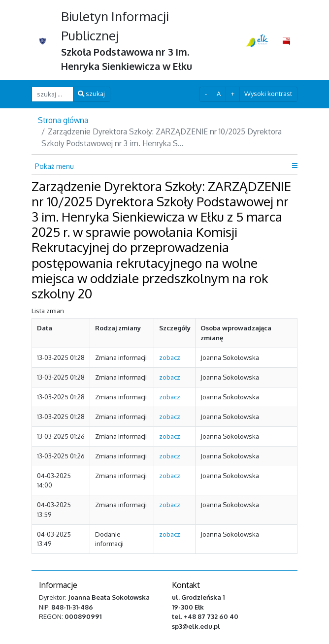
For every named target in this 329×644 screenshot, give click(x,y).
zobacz (170, 357)
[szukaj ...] (52, 94)
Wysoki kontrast (268, 94)
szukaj (91, 94)
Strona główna (63, 120)
